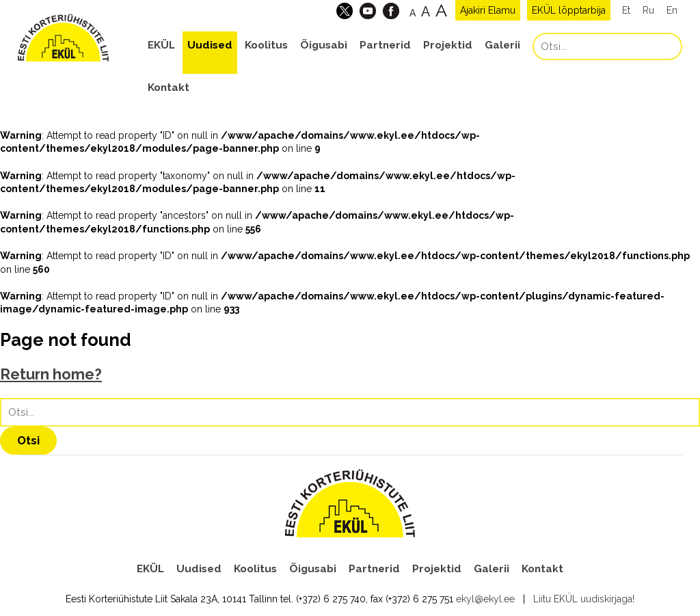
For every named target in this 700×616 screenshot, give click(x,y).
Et (626, 10)
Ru (648, 10)
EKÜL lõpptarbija (569, 10)
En (672, 10)
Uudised (210, 45)
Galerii (502, 45)
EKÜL (161, 45)
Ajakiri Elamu (488, 10)
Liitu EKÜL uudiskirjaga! (584, 599)
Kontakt (169, 88)
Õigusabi (324, 45)
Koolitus (266, 45)
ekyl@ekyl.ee (485, 599)
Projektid (448, 45)
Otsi (28, 440)
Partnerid (385, 45)
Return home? (51, 374)
